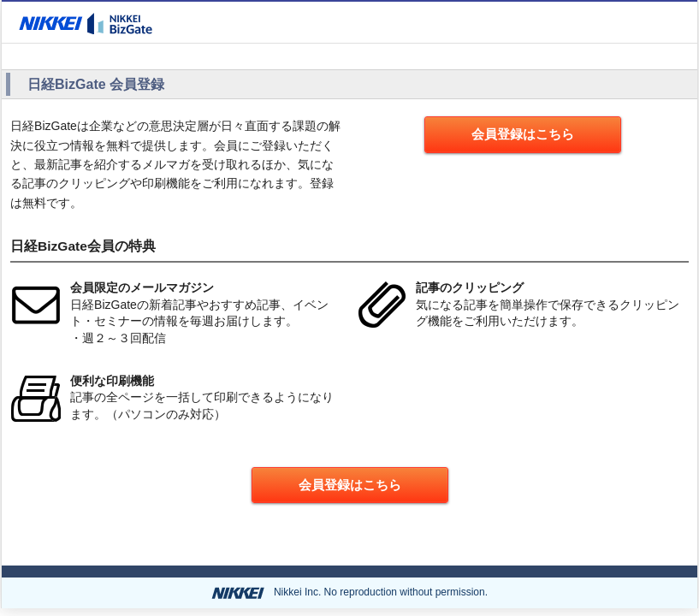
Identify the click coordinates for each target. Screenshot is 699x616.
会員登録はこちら (523, 134)
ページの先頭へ (589, 557)
